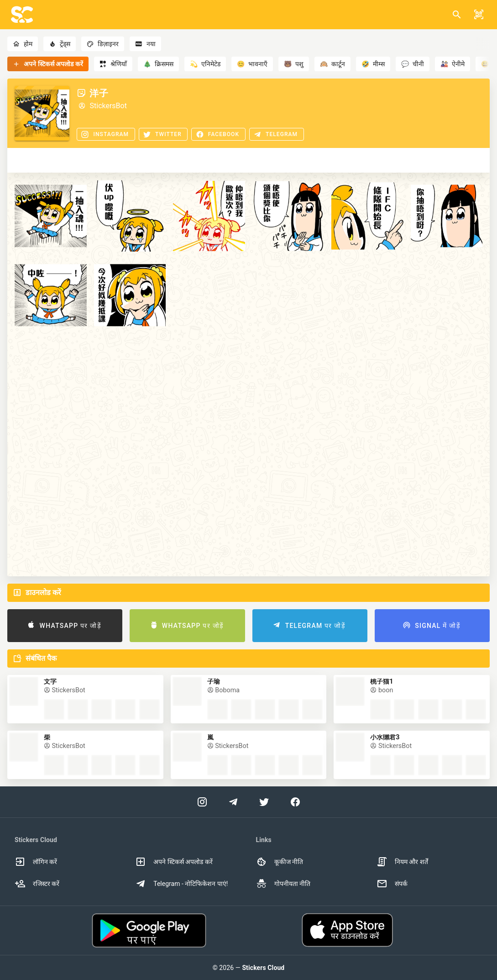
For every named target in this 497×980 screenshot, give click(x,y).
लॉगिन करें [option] (36, 862)
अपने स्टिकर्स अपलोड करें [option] (174, 862)
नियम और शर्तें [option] (402, 862)
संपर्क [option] (392, 884)
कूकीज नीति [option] (280, 862)
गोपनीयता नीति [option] (283, 884)
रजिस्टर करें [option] (37, 884)
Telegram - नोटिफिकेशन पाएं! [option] (181, 884)
